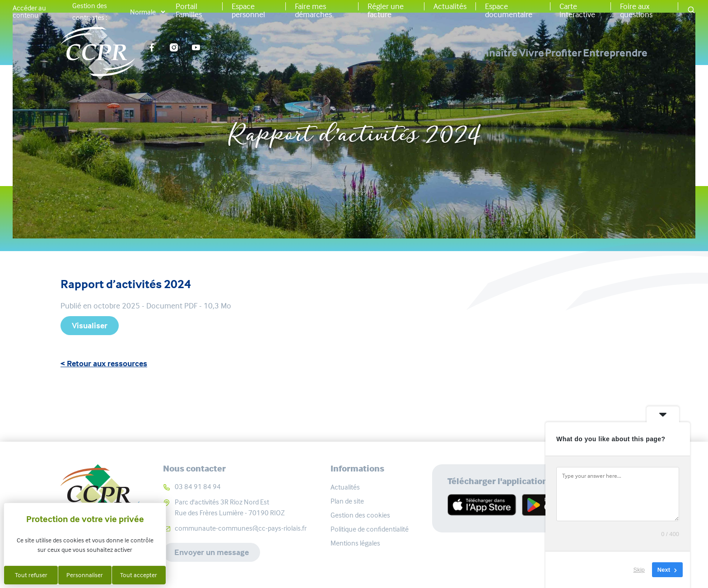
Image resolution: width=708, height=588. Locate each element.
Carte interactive (577, 10)
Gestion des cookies (360, 515)
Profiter (533, 53)
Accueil (316, 105)
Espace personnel (248, 10)
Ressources (369, 105)
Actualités (450, 6)
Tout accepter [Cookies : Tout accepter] (139, 575)
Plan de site (347, 501)
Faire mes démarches (313, 10)
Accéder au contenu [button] (29, 12)
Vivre (470, 53)
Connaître (403, 53)
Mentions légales (355, 543)
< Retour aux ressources (104, 364)
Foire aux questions (636, 10)
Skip (639, 570)
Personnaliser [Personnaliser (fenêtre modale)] (85, 575)
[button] (691, 11)
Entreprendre (615, 53)
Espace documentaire (509, 10)
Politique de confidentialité (370, 529)
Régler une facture (386, 10)
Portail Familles (189, 10)
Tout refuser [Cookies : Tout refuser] (31, 575)
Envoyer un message (212, 552)
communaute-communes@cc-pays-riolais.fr (241, 528)
